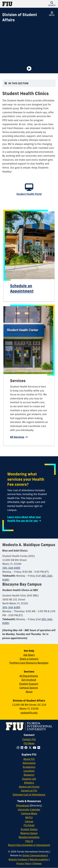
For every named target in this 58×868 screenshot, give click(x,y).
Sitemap (37, 864)
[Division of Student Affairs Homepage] (25, 17)
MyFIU (29, 817)
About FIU (29, 759)
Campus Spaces (29, 688)
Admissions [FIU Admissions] (29, 763)
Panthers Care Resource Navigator (29, 663)
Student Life (29, 779)
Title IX (29, 841)
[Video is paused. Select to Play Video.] (29, 69)
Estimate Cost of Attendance (29, 795)
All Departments (29, 676)
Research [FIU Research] (29, 775)
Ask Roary (29, 655)
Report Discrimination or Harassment (29, 845)
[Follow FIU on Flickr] (39, 748)
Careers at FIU (29, 791)
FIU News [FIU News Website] (29, 743)
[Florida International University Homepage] (16, 4)
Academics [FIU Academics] (29, 767)
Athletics (29, 783)
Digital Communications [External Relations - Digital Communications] (34, 856)
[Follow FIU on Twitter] (31, 748)
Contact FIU (29, 739)
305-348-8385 (11, 568)
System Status (29, 829)
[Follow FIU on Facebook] (27, 748)
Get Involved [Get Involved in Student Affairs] (29, 680)
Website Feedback (18, 860)
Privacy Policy (24, 864)
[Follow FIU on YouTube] (35, 748)
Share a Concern (29, 659)
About (29, 692)
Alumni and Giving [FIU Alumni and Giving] (29, 787)
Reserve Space (29, 833)
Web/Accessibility (39, 860)
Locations (29, 771)
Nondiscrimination (29, 837)
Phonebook (23, 806)
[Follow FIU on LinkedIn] (23, 748)
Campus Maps (29, 813)
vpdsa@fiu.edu (29, 713)
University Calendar (29, 810)
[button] (52, 4)
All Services (17, 437)
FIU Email (29, 825)
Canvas (29, 821)
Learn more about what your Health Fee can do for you (24, 519)
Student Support (29, 684)
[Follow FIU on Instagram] (19, 748)
